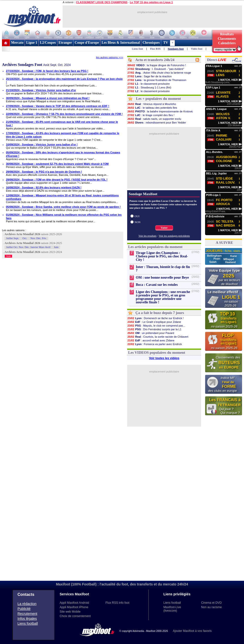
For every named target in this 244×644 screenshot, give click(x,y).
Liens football (28, 623)
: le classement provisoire (148, 84)
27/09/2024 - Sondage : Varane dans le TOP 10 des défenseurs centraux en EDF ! (58, 106)
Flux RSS (155, 49)
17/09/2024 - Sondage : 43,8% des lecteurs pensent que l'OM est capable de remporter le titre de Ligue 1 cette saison (63, 135)
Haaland (230, 262)
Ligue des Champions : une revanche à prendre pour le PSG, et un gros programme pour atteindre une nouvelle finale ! (163, 297)
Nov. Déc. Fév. (39, 238)
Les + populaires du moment (158, 99)
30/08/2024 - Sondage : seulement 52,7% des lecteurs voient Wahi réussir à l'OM (57, 164)
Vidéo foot (197, 49)
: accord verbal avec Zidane (151, 340)
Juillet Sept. (13, 238)
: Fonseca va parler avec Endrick (155, 344)
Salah (213, 262)
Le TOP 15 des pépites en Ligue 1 (151, 2)
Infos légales (27, 619)
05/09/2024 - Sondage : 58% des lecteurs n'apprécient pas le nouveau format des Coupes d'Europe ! (63, 154)
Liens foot (137, 49)
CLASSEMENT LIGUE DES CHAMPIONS (102, 2)
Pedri (217, 259)
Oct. (25, 238)
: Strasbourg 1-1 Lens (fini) (149, 87)
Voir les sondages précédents (174, 236)
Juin (56, 247)
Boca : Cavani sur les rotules (157, 285)
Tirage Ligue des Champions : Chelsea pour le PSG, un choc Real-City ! (162, 256)
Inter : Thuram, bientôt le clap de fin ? (163, 269)
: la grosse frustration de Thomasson (157, 80)
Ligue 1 (32, 43)
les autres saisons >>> (110, 57)
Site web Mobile (70, 612)
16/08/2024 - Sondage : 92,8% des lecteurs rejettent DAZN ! (44, 187)
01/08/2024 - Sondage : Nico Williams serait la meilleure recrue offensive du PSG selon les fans (64, 216)
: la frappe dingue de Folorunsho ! (157, 65)
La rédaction (27, 604)
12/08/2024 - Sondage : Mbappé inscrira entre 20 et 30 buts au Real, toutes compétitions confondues (62, 197)
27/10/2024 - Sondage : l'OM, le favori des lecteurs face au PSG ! (47, 71)
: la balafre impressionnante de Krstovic (160, 111)
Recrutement (27, 614)
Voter (164, 228)
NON (138, 222)
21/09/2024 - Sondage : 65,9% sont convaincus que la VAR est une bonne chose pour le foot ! (62, 124)
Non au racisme (211, 607)
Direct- (217, 60)
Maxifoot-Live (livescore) (172, 609)
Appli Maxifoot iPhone (74, 607)
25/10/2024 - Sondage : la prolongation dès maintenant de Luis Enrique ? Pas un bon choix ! (64, 81)
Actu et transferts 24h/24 (155, 60)
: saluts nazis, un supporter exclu (154, 119)
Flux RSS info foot (117, 603)
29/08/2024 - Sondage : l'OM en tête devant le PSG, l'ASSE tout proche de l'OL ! (57, 180)
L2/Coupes (48, 43)
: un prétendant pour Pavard (151, 333)
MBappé (229, 259)
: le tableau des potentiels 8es (152, 108)
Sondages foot (176, 49)
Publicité (24, 609)
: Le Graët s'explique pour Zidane (154, 322)
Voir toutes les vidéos (164, 358)
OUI (137, 216)
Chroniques (151, 43)
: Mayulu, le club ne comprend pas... (156, 326)
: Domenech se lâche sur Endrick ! (155, 318)
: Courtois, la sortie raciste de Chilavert (158, 337)
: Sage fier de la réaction (149, 76)
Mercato (17, 43)
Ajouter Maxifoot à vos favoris (192, 631)
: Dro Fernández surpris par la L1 (154, 329)
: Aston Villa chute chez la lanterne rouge (159, 73)
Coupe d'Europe (87, 43)
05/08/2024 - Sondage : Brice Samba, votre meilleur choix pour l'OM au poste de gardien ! (63, 207)
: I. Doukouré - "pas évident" (156, 69)
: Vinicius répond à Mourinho (152, 104)
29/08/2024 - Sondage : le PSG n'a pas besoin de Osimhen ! (44, 172)
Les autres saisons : (14, 230)
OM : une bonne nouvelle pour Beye (162, 278)
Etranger (65, 43)
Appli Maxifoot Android (74, 603)
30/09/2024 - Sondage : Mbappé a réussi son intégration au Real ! (48, 98)
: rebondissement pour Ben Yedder (157, 123)
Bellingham (215, 256)
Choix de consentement (75, 616)
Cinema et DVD (211, 603)
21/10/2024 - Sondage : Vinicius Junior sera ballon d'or (41, 90)
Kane (234, 256)
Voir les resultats (148, 236)
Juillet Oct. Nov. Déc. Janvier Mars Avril (28, 247)
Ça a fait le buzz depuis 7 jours (160, 313)
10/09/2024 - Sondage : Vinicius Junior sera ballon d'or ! (42, 145)
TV (166, 43)
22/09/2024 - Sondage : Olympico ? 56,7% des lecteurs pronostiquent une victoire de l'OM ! (64, 114)
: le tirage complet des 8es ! (151, 115)
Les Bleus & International (121, 43)
